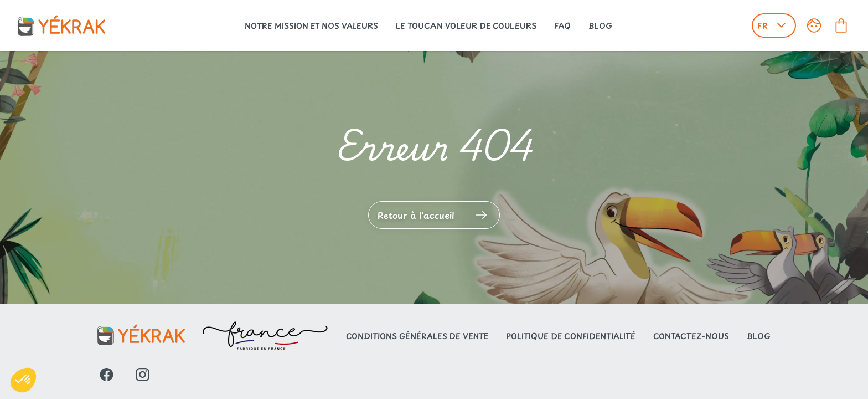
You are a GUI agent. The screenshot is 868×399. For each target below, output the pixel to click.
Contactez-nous (691, 336)
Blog (600, 26)
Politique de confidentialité (571, 336)
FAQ (562, 26)
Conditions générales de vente (417, 336)
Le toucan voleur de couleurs (466, 26)
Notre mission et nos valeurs (311, 26)
